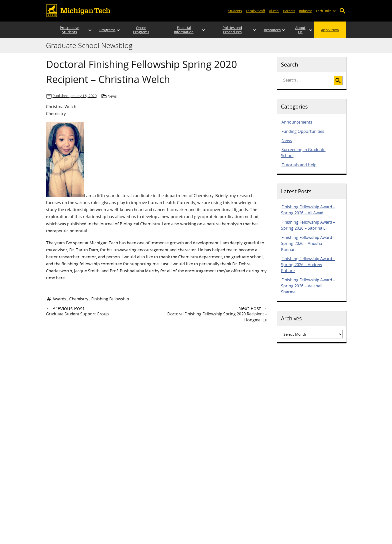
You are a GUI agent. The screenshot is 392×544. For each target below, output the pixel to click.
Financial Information (182, 30)
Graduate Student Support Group (77, 314)
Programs (102, 30)
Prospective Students (65, 30)
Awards (59, 299)
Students (235, 11)
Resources (262, 30)
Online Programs (140, 30)
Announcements (297, 122)
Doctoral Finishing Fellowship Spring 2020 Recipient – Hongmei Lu (217, 317)
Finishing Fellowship (110, 299)
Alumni (274, 11)
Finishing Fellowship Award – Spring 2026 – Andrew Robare (308, 265)
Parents (289, 11)
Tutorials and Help (299, 165)
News (112, 96)
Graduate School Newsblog (89, 46)
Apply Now (330, 30)
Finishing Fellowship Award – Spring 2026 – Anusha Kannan (308, 243)
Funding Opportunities (303, 131)
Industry (305, 11)
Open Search (342, 11)
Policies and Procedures (224, 30)
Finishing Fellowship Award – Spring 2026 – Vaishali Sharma (308, 286)
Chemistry (79, 299)
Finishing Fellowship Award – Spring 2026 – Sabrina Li (308, 225)
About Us (295, 30)
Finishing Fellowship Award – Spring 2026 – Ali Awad (308, 210)
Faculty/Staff (255, 11)
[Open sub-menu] (334, 11)
